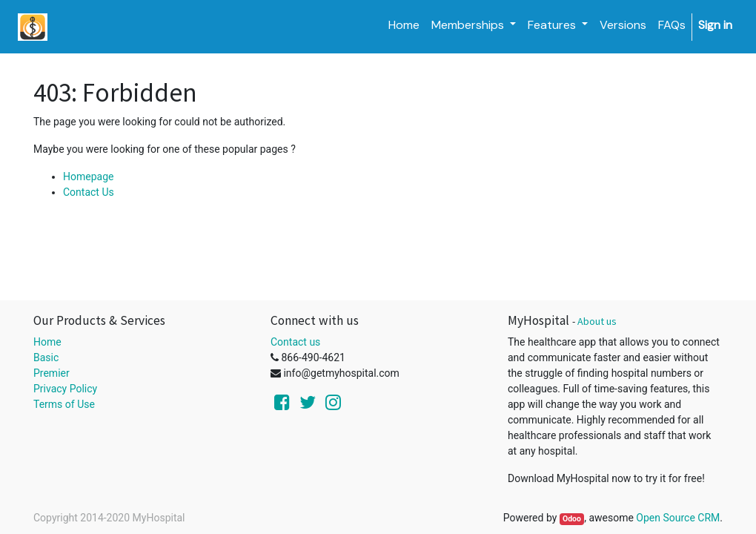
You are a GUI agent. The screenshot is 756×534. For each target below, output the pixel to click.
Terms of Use (64, 404)
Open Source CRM (678, 518)
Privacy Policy (65, 389)
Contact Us (89, 192)
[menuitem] (404, 25)
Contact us (295, 342)
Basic (46, 357)
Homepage (88, 177)
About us (597, 321)
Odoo (572, 519)
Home (47, 342)
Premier (52, 373)
